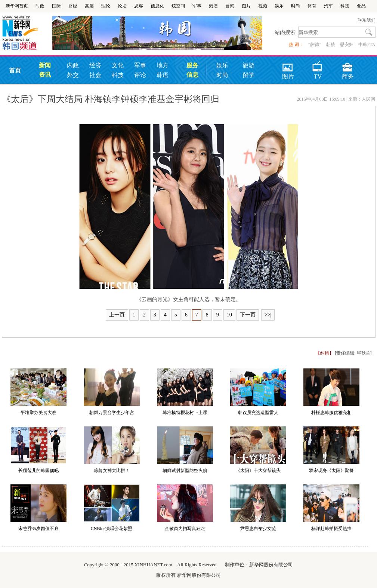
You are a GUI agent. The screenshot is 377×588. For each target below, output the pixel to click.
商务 (348, 65)
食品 (361, 6)
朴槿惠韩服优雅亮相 (331, 413)
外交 (73, 75)
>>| (268, 315)
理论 (106, 6)
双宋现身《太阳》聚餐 (331, 471)
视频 (263, 6)
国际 (56, 6)
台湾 (230, 6)
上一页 (117, 315)
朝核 (331, 45)
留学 (248, 75)
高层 (89, 6)
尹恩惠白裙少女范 (258, 529)
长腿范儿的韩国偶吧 (38, 471)
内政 (73, 65)
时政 (40, 6)
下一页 (248, 315)
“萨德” (315, 45)
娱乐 (279, 6)
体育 (312, 6)
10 (229, 315)
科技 (345, 6)
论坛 (122, 6)
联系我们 (367, 20)
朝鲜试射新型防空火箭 (185, 471)
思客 (139, 6)
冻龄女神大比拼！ (112, 471)
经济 (95, 65)
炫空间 (178, 6)
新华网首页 (17, 6)
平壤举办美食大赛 (38, 413)
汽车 (328, 6)
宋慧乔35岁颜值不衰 (38, 529)
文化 (118, 65)
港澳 (213, 6)
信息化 (157, 6)
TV (317, 65)
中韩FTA (367, 45)
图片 (246, 6)
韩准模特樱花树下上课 (185, 413)
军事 (197, 6)
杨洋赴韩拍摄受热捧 (331, 529)
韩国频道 (27, 33)
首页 (15, 71)
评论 (140, 75)
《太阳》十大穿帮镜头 (258, 471)
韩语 (163, 75)
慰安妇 (347, 45)
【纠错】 (325, 353)
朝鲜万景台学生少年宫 (112, 413)
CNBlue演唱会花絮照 (112, 529)
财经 (73, 6)
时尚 (296, 6)
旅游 (248, 65)
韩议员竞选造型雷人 (258, 413)
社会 (95, 75)
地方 (163, 65)
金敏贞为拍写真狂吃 (185, 529)
